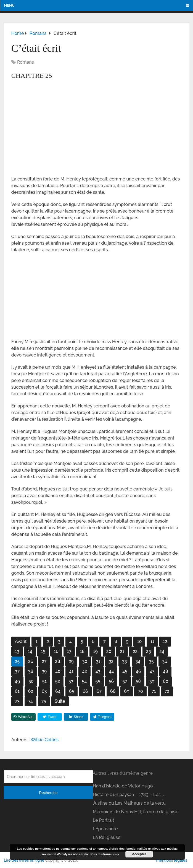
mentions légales (171, 860)
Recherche (48, 793)
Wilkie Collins (45, 740)
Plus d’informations (105, 854)
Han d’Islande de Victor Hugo (123, 786)
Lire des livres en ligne (24, 860)
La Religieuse (107, 837)
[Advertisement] (96, 135)
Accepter (139, 854)
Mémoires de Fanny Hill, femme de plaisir (135, 812)
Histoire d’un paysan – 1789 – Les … (128, 795)
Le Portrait (104, 820)
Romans (26, 62)
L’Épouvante (105, 829)
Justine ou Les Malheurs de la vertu (129, 803)
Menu (9, 5)
